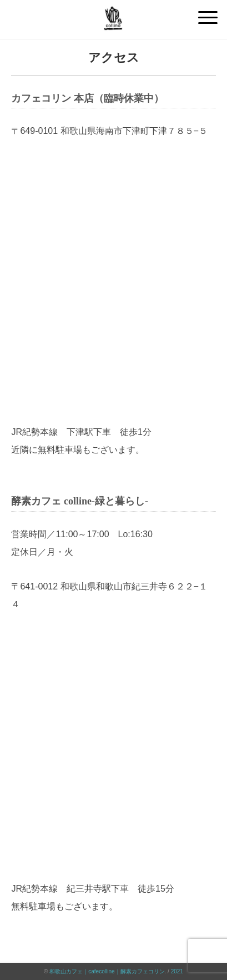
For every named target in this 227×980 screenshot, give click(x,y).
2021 (177, 971)
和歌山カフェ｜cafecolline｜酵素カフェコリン (107, 971)
